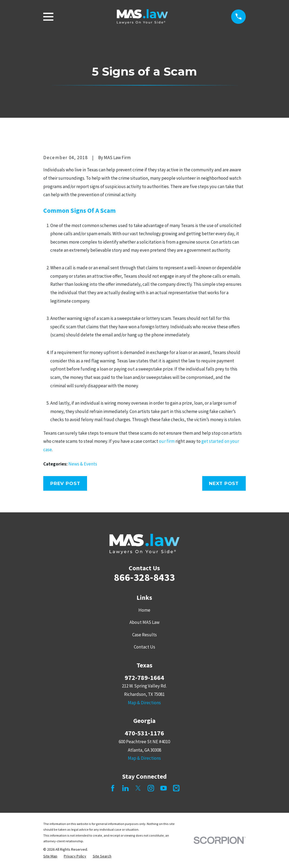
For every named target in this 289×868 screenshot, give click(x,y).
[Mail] (176, 788)
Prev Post (65, 483)
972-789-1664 (144, 678)
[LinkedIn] (125, 788)
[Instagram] (151, 788)
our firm (167, 441)
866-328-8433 (144, 577)
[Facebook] (113, 788)
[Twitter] (138, 788)
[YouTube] (164, 788)
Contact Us (144, 647)
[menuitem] (50, 856)
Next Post (224, 483)
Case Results (144, 635)
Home (144, 610)
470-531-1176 (144, 733)
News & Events (83, 464)
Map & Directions (144, 703)
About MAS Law (144, 622)
